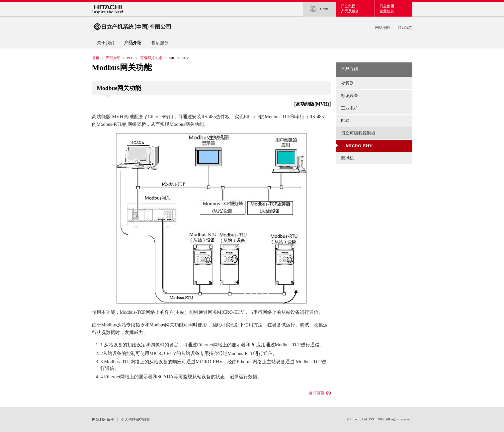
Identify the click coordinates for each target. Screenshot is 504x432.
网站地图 (382, 28)
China (319, 9)
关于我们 (106, 43)
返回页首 (316, 393)
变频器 (347, 83)
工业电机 (350, 108)
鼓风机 (347, 158)
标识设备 (350, 95)
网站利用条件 (103, 419)
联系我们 (405, 28)
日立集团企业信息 (387, 8)
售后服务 (160, 43)
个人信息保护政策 (135, 419)
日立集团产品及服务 (350, 8)
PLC (130, 58)
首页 (96, 58)
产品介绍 (113, 58)
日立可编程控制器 (358, 133)
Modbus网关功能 (122, 67)
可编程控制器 (151, 58)
